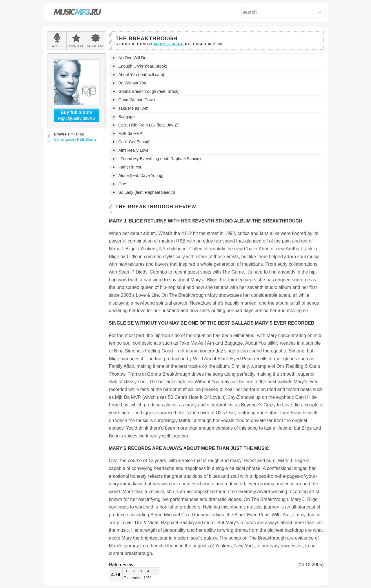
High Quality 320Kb (77, 115)
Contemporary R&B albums (75, 140)
